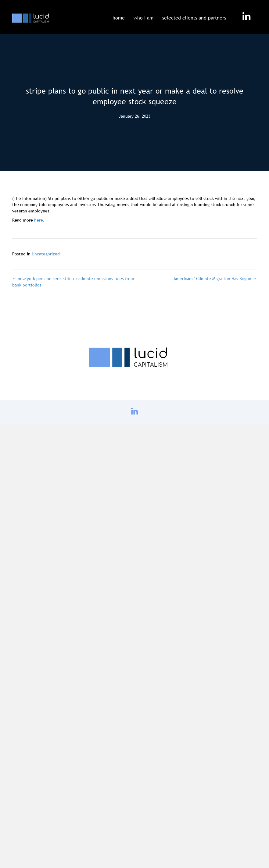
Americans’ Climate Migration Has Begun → (215, 279)
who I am (143, 18)
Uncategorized (46, 254)
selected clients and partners (194, 18)
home (119, 18)
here (39, 220)
